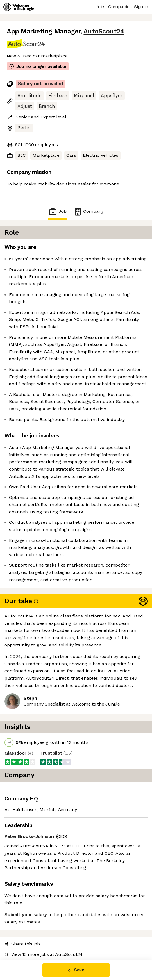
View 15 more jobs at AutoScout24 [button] (41, 940)
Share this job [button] (21, 929)
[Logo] (19, 7)
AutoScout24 (95, 31)
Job (61, 212)
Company (85, 212)
